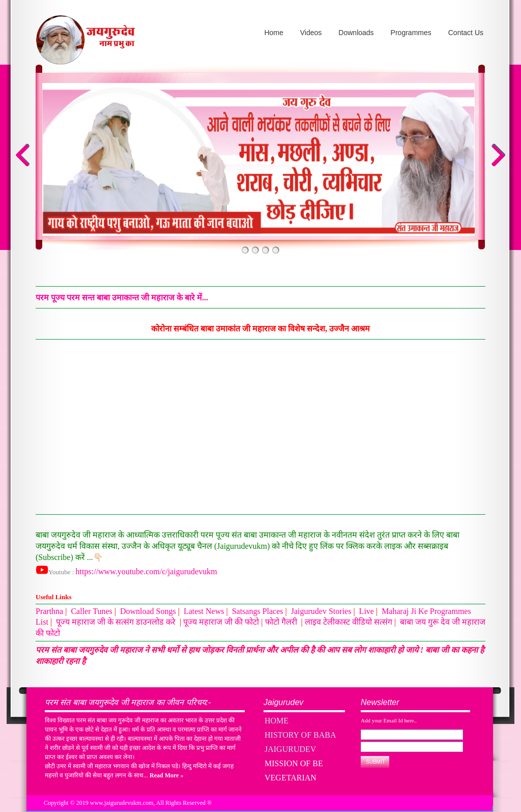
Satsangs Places (258, 611)
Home (273, 33)
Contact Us (466, 33)
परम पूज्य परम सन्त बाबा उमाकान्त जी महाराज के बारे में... (122, 298)
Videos (311, 33)
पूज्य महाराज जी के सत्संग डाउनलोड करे (117, 622)
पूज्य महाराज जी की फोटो (221, 622)
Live (367, 611)
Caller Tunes (91, 611)
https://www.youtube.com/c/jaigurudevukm (147, 571)
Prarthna (49, 611)
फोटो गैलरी (282, 622)
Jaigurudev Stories (321, 611)
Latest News (204, 611)
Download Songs (148, 611)
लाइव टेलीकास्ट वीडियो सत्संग (349, 622)
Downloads (356, 33)
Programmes (411, 33)
